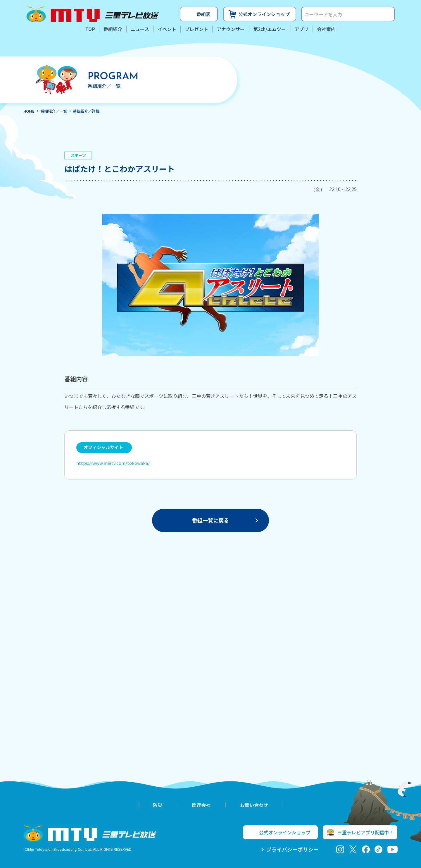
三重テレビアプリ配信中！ (365, 832)
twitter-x (353, 849)
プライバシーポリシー (292, 849)
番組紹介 (113, 29)
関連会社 (201, 805)
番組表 (203, 14)
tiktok (378, 849)
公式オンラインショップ (264, 14)
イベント (167, 29)
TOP (90, 29)
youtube (392, 849)
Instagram (340, 849)
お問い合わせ (254, 805)
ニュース (140, 29)
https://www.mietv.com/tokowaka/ (113, 463)
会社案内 (326, 29)
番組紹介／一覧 (54, 111)
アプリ (301, 29)
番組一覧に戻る (210, 520)
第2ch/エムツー (270, 29)
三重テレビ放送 (93, 14)
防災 (158, 805)
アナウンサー (231, 29)
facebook (366, 849)
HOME (29, 111)
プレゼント (196, 29)
